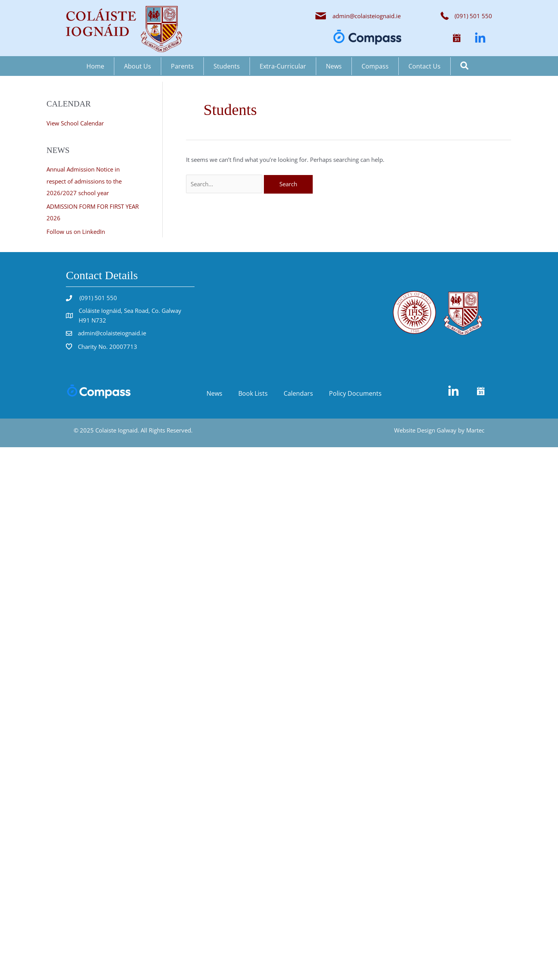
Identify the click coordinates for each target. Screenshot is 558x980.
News (334, 66)
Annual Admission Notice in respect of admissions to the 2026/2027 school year (84, 181)
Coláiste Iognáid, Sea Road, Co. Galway (130, 309)
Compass (375, 66)
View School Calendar (75, 123)
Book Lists (253, 392)
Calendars (298, 392)
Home (95, 66)
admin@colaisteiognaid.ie (367, 16)
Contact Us (425, 66)
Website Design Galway (425, 429)
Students (227, 66)
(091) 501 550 (97, 296)
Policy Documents (355, 392)
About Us (138, 66)
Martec (475, 429)
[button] (457, 38)
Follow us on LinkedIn (76, 230)
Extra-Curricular (283, 66)
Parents (182, 66)
